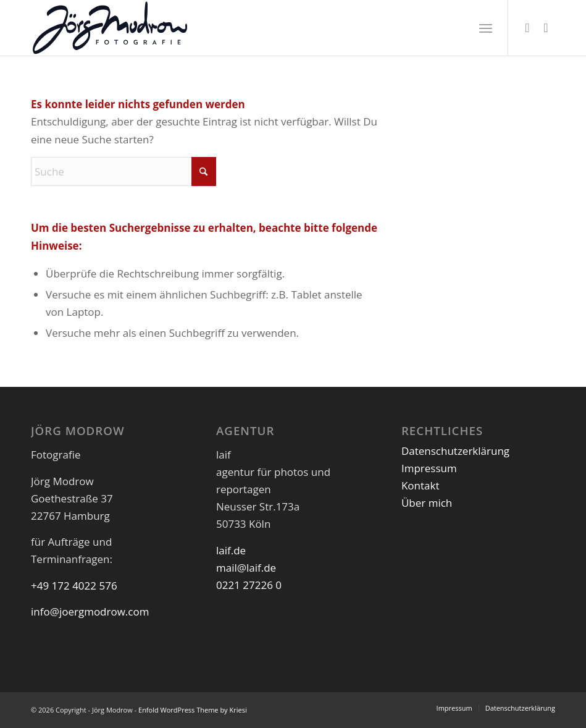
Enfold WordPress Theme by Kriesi (193, 710)
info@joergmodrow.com (90, 612)
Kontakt (421, 485)
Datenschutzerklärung (455, 451)
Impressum (429, 468)
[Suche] (123, 171)
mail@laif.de (246, 568)
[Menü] (486, 28)
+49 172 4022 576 (74, 586)
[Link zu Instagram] (527, 28)
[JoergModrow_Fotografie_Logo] (110, 28)
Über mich (427, 503)
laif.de (231, 550)
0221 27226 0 (249, 585)
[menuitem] (486, 28)
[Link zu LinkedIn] (546, 28)
